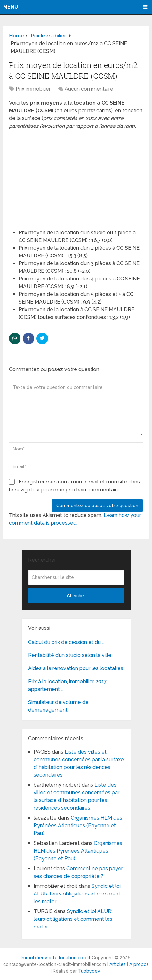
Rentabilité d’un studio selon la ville (70, 655)
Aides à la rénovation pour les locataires (76, 668)
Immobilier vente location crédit (56, 958)
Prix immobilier (33, 89)
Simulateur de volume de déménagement (58, 706)
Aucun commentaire (89, 89)
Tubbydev (89, 971)
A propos (139, 964)
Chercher (76, 596)
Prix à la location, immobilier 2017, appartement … (68, 685)
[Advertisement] (57, 176)
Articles (118, 964)
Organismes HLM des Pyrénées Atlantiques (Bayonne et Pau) (78, 826)
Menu (11, 7)
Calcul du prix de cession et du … (66, 642)
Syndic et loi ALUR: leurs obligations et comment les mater (77, 894)
